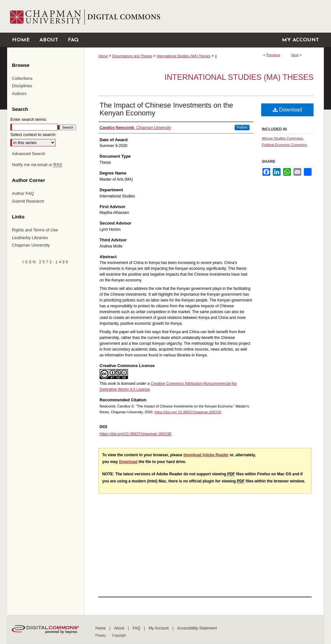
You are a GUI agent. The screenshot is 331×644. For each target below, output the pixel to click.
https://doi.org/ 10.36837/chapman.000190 (188, 412)
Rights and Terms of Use (35, 230)
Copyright (119, 635)
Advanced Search (29, 154)
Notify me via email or (37, 165)
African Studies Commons (282, 138)
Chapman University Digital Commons (204, 16)
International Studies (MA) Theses (184, 56)
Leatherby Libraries (30, 238)
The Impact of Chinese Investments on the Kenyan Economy (166, 109)
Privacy (101, 635)
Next (295, 55)
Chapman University (31, 245)
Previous (273, 55)
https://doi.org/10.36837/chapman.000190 (135, 434)
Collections (22, 78)
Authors (19, 94)
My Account (159, 628)
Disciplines (22, 86)
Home (103, 56)
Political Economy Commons (284, 145)
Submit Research (28, 201)
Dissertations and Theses (132, 56)
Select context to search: (33, 135)
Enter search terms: (29, 119)
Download (288, 110)
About (120, 628)
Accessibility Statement (197, 628)
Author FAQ (23, 193)
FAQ (137, 628)
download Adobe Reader (206, 455)
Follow (242, 127)
